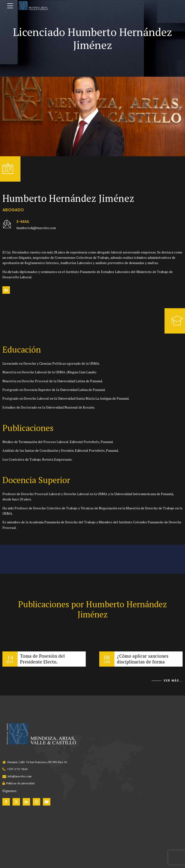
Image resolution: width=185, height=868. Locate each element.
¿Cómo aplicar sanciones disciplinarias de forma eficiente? (144, 662)
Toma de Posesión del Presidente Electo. (43, 659)
